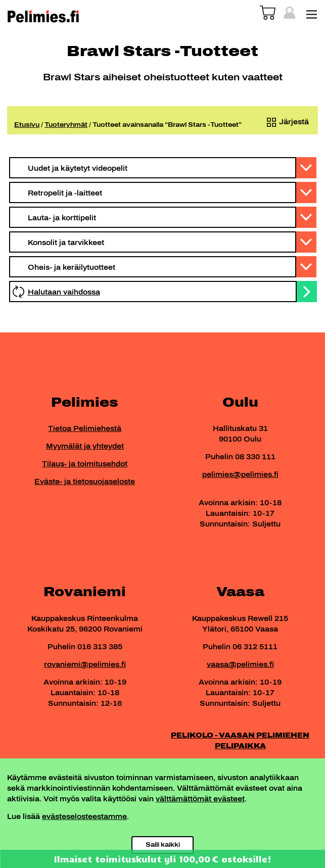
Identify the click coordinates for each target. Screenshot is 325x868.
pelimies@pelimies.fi (240, 475)
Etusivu (27, 125)
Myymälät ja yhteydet (85, 446)
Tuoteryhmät (66, 125)
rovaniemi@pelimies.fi (85, 665)
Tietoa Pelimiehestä (85, 429)
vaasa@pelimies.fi (240, 665)
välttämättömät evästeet (200, 799)
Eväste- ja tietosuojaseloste (85, 482)
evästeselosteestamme (84, 817)
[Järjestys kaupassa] (286, 122)
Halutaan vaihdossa (64, 292)
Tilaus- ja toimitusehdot (85, 464)
